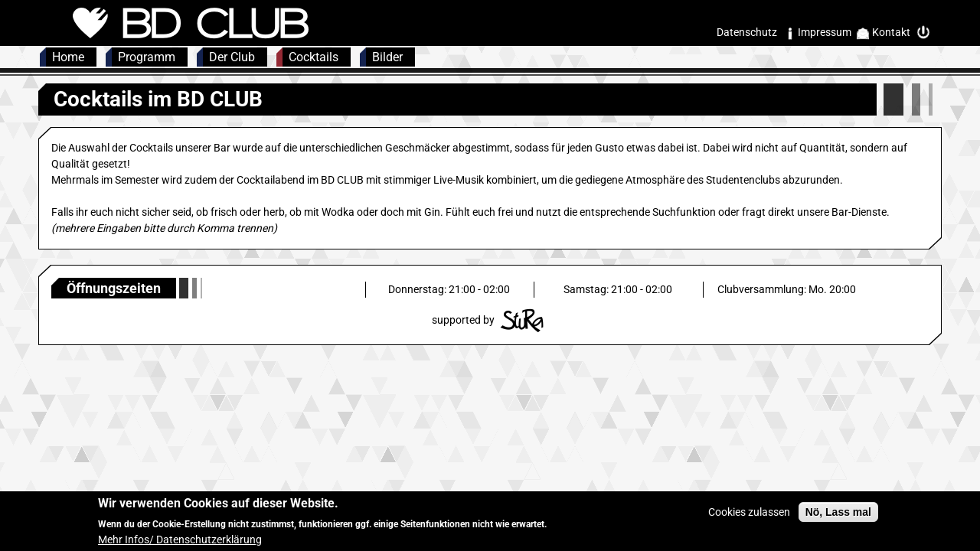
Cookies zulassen (749, 517)
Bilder (387, 57)
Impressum (825, 32)
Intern (927, 33)
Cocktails (314, 57)
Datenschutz (747, 32)
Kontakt (891, 32)
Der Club (232, 57)
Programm (147, 57)
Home (68, 57)
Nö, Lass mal (838, 517)
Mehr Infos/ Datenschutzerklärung (180, 544)
